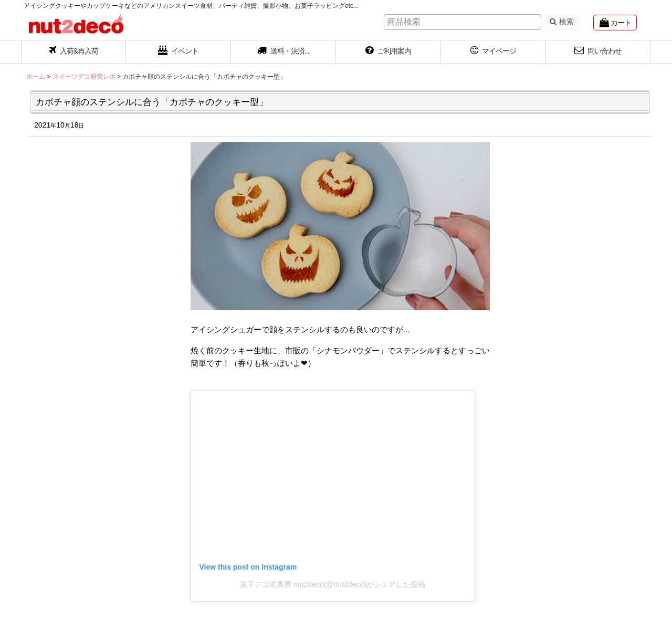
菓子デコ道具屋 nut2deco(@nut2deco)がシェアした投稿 (333, 584)
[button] (283, 52)
